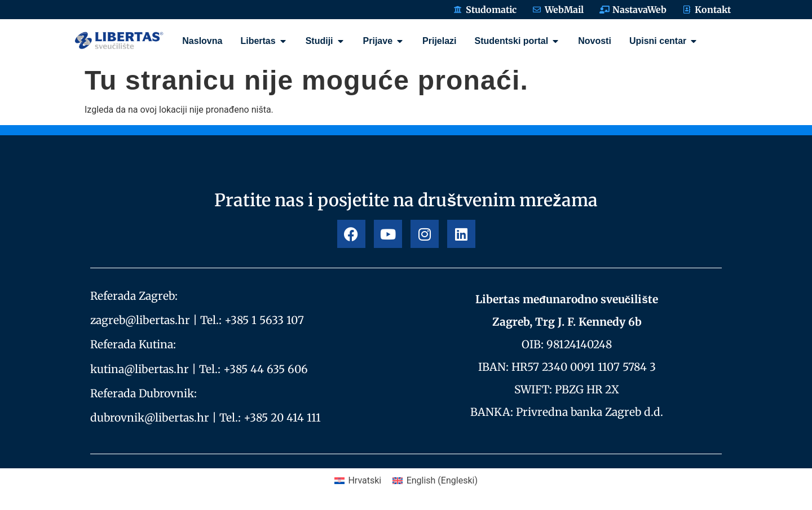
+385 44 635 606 (266, 369)
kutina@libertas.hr (140, 369)
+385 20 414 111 (282, 418)
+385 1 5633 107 (264, 320)
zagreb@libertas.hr (140, 320)
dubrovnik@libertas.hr (150, 418)
